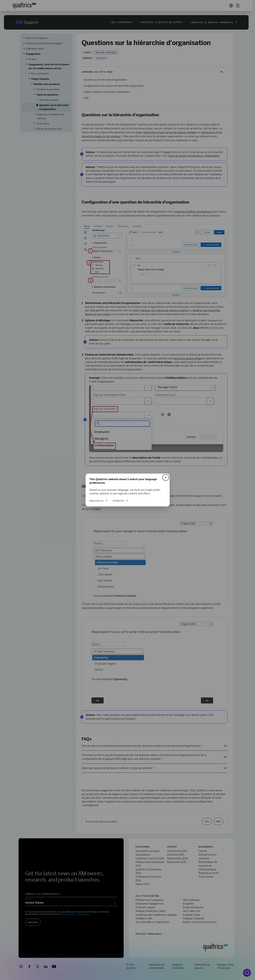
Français (118, 501)
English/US (96, 501)
